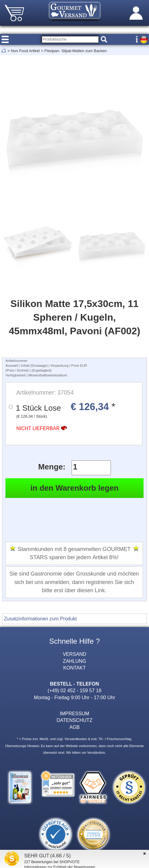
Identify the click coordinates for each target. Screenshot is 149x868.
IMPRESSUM (74, 713)
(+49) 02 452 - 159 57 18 (75, 690)
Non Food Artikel (25, 51)
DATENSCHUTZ (74, 720)
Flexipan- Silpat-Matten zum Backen (76, 51)
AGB (75, 727)
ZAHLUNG (74, 661)
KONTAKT (74, 668)
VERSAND (75, 654)
